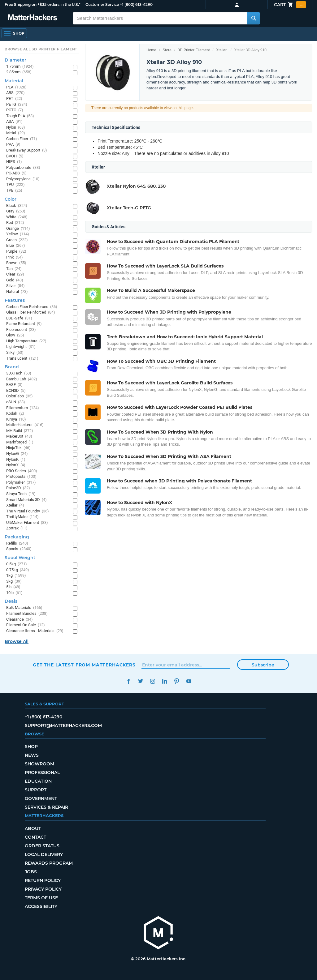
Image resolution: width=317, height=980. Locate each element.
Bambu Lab (22, 379)
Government (41, 798)
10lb (14, 593)
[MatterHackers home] (33, 18)
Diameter (15, 60)
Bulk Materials (24, 608)
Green (17, 240)
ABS (15, 93)
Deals (11, 601)
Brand (12, 367)
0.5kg (17, 564)
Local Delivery (44, 854)
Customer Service (102, 4)
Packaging (17, 537)
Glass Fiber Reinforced (31, 312)
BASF (14, 385)
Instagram (152, 681)
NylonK (16, 460)
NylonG (17, 454)
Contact (35, 837)
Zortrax (17, 528)
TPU (15, 185)
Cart (290, 5)
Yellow (18, 234)
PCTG (15, 110)
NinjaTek (18, 448)
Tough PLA (20, 116)
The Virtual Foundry (28, 511)
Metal (16, 133)
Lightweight (21, 347)
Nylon (16, 128)
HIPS (14, 162)
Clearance (20, 620)
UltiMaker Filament (27, 523)
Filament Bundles (27, 614)
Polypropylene (23, 179)
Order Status (42, 846)
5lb (13, 587)
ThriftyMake (22, 517)
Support (36, 790)
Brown (16, 263)
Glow (15, 335)
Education (38, 781)
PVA (13, 145)
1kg (16, 576)
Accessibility (41, 906)
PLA (16, 87)
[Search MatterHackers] (254, 18)
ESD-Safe (19, 318)
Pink (15, 257)
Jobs (31, 872)
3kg (14, 582)
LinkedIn (165, 681)
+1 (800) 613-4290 (136, 4)
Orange (18, 229)
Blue (16, 246)
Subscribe (263, 665)
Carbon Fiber (22, 139)
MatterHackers (25, 425)
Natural (17, 292)
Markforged (20, 442)
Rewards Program (49, 863)
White (17, 217)
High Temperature (26, 341)
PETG (17, 105)
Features (15, 300)
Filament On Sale (26, 625)
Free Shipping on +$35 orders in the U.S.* (43, 4)
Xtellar (221, 50)
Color (11, 199)
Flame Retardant (24, 324)
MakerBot (19, 437)
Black (17, 206)
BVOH (15, 156)
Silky (15, 353)
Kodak (15, 414)
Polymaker (21, 483)
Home (151, 50)
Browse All (17, 641)
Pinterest (177, 681)
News (32, 755)
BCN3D (16, 391)
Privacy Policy (43, 889)
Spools (19, 549)
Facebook (128, 681)
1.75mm (20, 67)
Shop (31, 747)
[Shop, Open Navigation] (14, 33)
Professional (42, 772)
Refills (17, 543)
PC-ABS (16, 173)
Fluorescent (21, 330)
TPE (14, 191)
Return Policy (43, 880)
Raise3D (18, 488)
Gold (15, 280)
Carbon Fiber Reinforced (32, 307)
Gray (16, 211)
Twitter (140, 681)
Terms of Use (41, 898)
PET (14, 99)
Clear (15, 274)
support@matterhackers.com (63, 725)
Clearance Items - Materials (35, 631)
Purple (16, 252)
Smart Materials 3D (26, 500)
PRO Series (22, 471)
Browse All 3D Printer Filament (41, 49)
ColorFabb (20, 396)
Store (167, 50)
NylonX (16, 465)
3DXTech (19, 373)
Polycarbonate (23, 168)
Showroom (39, 764)
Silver (15, 286)
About (33, 828)
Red (15, 223)
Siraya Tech (21, 494)
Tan (14, 269)
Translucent (22, 359)
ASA (14, 122)
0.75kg (18, 570)
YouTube (189, 681)
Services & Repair (46, 807)
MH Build (20, 431)
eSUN (16, 402)
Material (14, 81)
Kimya (16, 419)
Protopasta (21, 477)
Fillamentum (23, 408)
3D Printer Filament (194, 50)
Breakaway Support (27, 150)
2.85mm (19, 72)
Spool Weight (20, 558)
